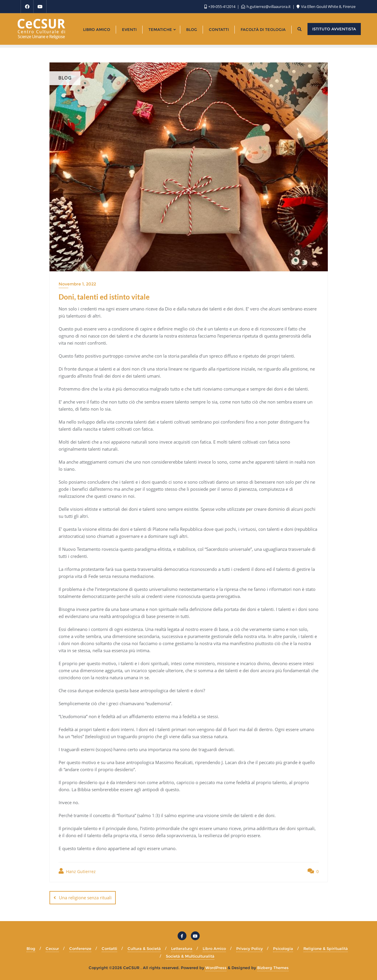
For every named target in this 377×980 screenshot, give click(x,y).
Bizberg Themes (273, 967)
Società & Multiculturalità (190, 956)
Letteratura (182, 948)
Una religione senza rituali (85, 898)
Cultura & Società (144, 948)
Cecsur (52, 948)
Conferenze (80, 948)
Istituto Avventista (334, 29)
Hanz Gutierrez (77, 871)
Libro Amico (214, 948)
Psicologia (283, 948)
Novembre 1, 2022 (77, 284)
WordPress (216, 967)
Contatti (109, 948)
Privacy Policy (249, 948)
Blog (31, 948)
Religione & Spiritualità (326, 948)
